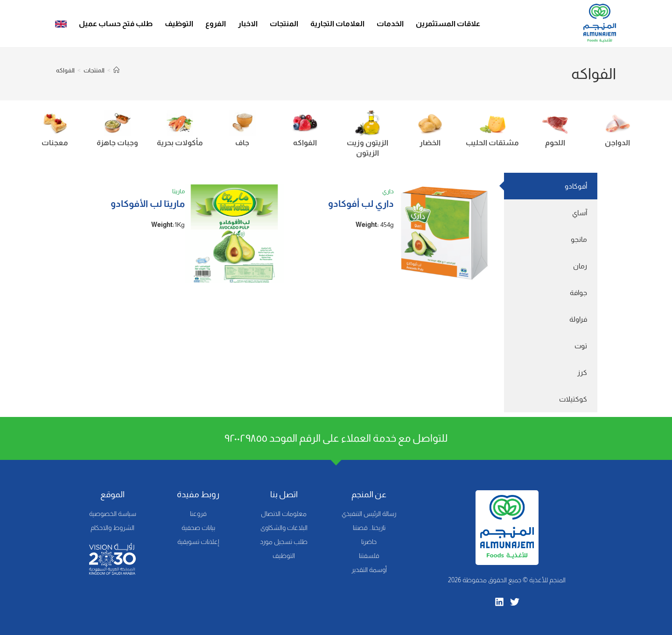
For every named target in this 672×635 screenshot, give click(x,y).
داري (388, 191)
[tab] (551, 186)
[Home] (116, 70)
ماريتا (178, 191)
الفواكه (65, 70)
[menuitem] (61, 24)
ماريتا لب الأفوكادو (148, 204)
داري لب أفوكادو (361, 204)
